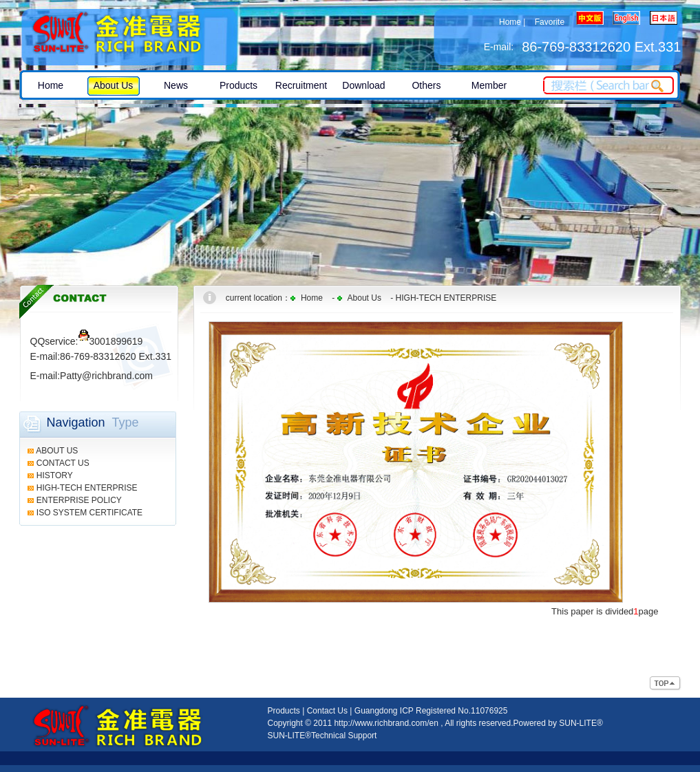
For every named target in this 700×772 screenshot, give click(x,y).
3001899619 (111, 341)
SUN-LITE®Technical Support (322, 736)
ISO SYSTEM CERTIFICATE (89, 513)
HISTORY (55, 475)
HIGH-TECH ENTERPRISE (87, 488)
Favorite (550, 22)
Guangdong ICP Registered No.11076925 (431, 711)
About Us (364, 298)
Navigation (76, 422)
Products (284, 711)
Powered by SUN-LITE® (558, 723)
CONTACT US (63, 463)
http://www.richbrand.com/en (386, 723)
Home (510, 22)
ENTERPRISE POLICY (79, 500)
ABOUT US (57, 451)
